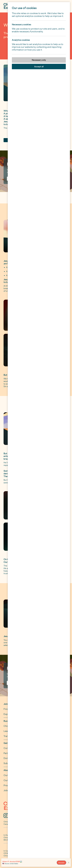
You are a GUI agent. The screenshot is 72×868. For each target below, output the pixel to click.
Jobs (6, 790)
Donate (7, 758)
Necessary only (39, 60)
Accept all (39, 67)
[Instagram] (6, 817)
